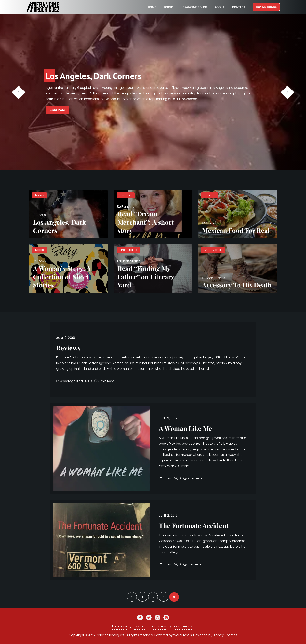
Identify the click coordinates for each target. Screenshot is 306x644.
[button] (288, 93)
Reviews (68, 348)
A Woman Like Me (185, 428)
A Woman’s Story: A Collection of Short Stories (62, 276)
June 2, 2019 (66, 338)
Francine (126, 195)
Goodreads (183, 626)
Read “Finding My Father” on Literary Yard (146, 276)
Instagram (159, 626)
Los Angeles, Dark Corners (59, 226)
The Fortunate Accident (194, 525)
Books (39, 195)
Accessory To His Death (237, 285)
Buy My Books (266, 7)
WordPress (181, 635)
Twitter (140, 626)
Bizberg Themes (225, 635)
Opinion (210, 195)
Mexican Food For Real (236, 230)
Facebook (120, 626)
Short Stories (128, 250)
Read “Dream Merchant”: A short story (146, 222)
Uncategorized (69, 381)
